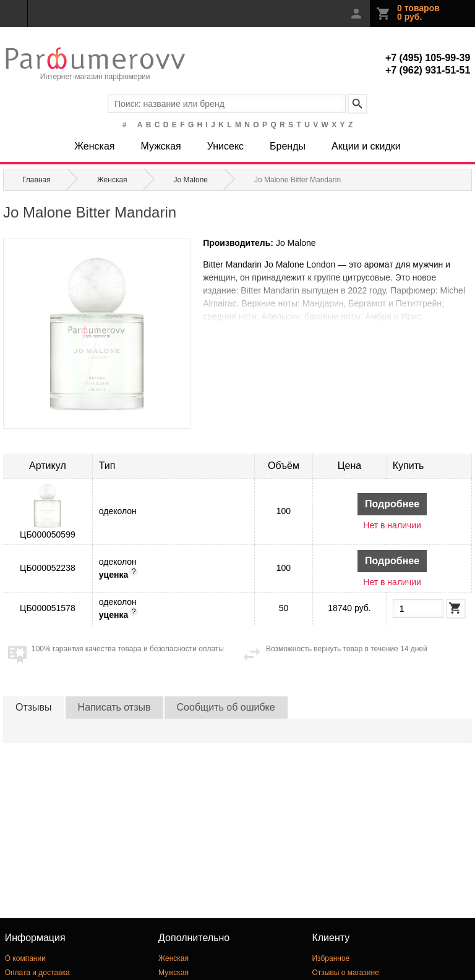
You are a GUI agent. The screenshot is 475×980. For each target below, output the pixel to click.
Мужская (160, 146)
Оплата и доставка (37, 973)
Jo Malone (296, 243)
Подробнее (392, 504)
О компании (25, 958)
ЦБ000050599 (48, 534)
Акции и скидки (366, 146)
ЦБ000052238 (48, 568)
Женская (94, 146)
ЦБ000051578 (48, 608)
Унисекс (225, 146)
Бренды (288, 146)
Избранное (331, 958)
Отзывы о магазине (345, 973)
